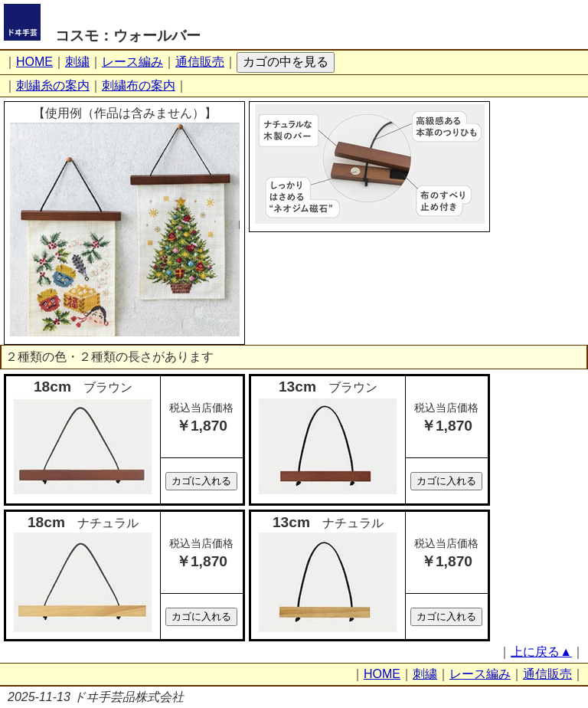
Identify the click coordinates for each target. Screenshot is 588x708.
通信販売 (200, 62)
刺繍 (77, 62)
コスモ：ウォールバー (128, 36)
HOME (34, 62)
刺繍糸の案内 (53, 85)
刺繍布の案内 (139, 85)
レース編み (132, 62)
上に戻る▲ (541, 652)
